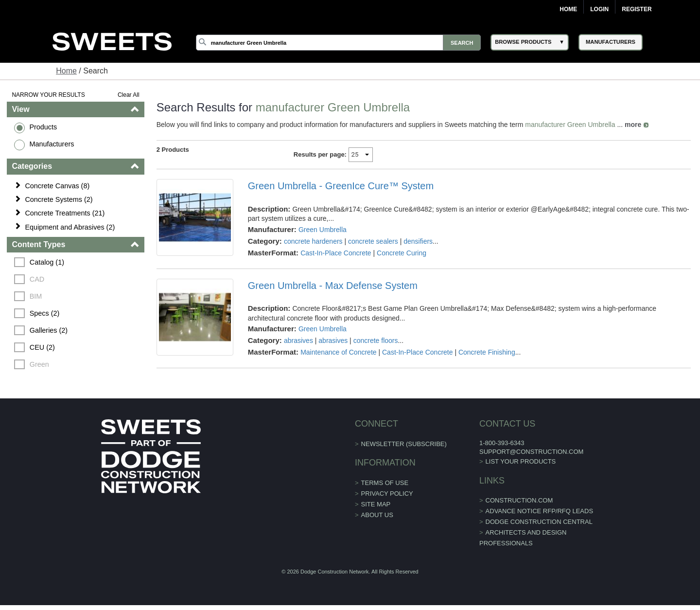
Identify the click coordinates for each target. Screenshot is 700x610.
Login (599, 9)
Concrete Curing (402, 253)
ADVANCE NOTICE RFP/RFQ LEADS (540, 511)
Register (637, 9)
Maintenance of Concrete (338, 352)
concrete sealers (373, 241)
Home (568, 9)
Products (43, 127)
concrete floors (376, 341)
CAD (37, 279)
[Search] (338, 43)
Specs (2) (45, 313)
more (633, 125)
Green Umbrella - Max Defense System (333, 286)
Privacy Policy (387, 493)
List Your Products (521, 461)
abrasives (298, 341)
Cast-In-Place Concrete (336, 253)
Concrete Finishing (487, 352)
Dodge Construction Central (539, 522)
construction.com (519, 500)
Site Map (376, 504)
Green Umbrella (323, 230)
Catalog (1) (47, 262)
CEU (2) (42, 347)
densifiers (418, 241)
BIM (36, 296)
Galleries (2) (49, 330)
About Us (377, 515)
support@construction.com (531, 452)
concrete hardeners (313, 241)
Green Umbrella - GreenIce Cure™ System (341, 186)
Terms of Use (385, 483)
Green (39, 364)
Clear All (129, 95)
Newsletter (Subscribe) (404, 444)
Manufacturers (52, 144)
